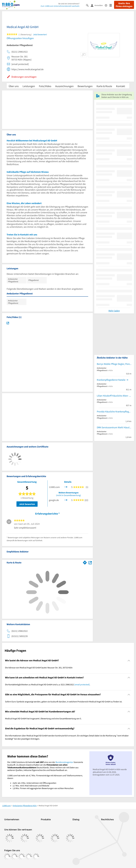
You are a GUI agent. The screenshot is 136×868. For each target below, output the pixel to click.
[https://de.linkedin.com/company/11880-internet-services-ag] (29, 857)
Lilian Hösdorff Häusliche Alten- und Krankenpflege (114, 396)
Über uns (14, 86)
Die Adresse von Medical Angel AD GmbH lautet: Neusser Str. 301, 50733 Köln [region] (39, 668)
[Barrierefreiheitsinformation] (107, 5)
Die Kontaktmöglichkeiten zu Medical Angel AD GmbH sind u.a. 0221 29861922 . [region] (48, 684)
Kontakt (121, 86)
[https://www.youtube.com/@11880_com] (36, 857)
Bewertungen (85, 86)
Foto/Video (45, 86)
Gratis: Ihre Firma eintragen (124, 5)
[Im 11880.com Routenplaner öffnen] (85, 562)
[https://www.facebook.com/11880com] (7, 857)
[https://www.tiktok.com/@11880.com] (22, 857)
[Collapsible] (129, 661)
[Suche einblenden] (88, 5)
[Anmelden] (98, 5)
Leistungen (29, 86)
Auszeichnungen (64, 86)
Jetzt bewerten (27, 504)
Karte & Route (104, 86)
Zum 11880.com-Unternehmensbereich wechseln (60, 6)
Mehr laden (114, 311)
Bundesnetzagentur (64, 762)
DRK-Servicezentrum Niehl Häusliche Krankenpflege (114, 427)
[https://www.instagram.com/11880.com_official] (14, 857)
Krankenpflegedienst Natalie (111, 380)
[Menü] (112, 5)
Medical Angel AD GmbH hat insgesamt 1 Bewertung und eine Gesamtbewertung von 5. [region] (43, 718)
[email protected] (82, 684)
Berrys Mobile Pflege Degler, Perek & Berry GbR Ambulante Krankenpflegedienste (114, 364)
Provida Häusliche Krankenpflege (113, 412)
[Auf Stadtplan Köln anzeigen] (90, 562)
